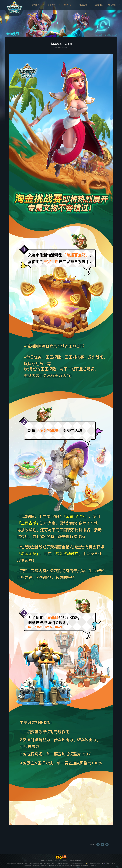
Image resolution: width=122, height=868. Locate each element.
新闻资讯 (115, 35)
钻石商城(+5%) (115, 5)
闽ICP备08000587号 (63, 863)
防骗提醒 (65, 861)
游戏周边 (99, 5)
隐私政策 (50, 861)
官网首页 (36, 5)
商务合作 (58, 861)
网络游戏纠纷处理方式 (76, 861)
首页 (104, 35)
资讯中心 (109, 35)
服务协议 (43, 861)
